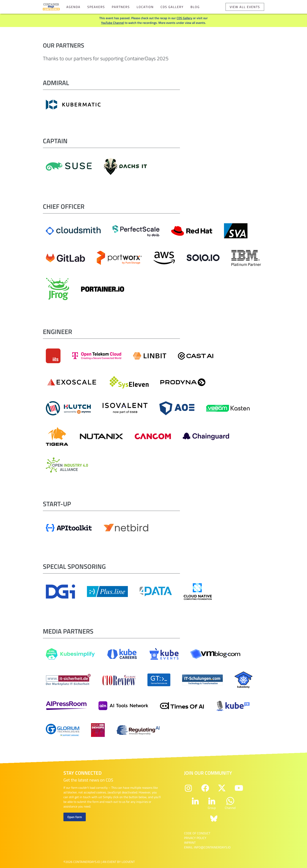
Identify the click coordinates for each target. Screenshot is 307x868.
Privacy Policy (195, 838)
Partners (121, 7)
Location (145, 7)
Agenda (73, 7)
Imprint (190, 843)
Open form (75, 817)
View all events (245, 7)
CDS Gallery (172, 7)
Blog (195, 7)
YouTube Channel (112, 23)
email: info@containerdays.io (207, 847)
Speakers (96, 7)
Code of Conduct (197, 833)
